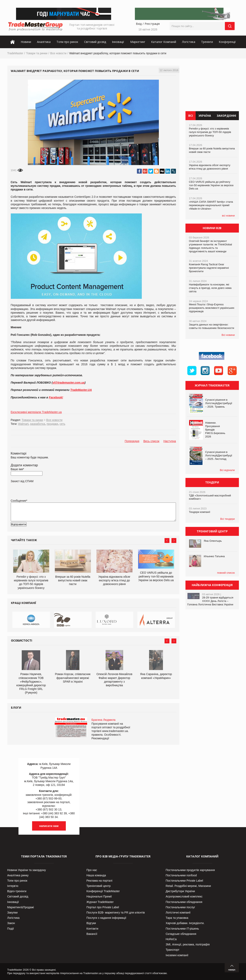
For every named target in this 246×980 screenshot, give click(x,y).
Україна (205, 116)
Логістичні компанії (178, 913)
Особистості (22, 640)
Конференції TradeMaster (103, 891)
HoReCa (171, 939)
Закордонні (226, 116)
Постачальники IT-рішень (182, 929)
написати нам (49, 826)
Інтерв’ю (13, 886)
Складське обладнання (181, 934)
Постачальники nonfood (181, 875)
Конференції (227, 42)
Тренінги (207, 42)
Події (11, 929)
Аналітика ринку (18, 875)
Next (174, 541)
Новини (26, 42)
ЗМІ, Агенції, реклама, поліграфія (188, 944)
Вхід (139, 24)
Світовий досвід (95, 42)
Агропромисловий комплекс (184, 896)
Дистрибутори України (180, 891)
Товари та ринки (37, 53)
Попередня (132, 441)
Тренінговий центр (99, 886)
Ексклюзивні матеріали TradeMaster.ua (36, 412)
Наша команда (96, 875)
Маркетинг (138, 42)
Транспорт (173, 950)
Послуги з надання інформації (106, 918)
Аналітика (44, 42)
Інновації (118, 42)
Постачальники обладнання (184, 902)
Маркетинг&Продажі (21, 907)
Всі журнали (227, 470)
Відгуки (91, 923)
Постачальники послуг (180, 907)
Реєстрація (152, 24)
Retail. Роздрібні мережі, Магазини (188, 886)
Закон (11, 923)
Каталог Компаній (164, 42)
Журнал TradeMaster (100, 902)
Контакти (92, 929)
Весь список (151, 441)
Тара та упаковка (177, 918)
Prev (167, 541)
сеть (62, 424)
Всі (191, 116)
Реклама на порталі (100, 881)
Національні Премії (99, 896)
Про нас (92, 870)
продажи (52, 424)
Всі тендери (227, 519)
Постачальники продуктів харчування (190, 870)
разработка (38, 424)
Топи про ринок (67, 42)
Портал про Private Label (103, 907)
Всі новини (228, 335)
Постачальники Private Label (184, 881)
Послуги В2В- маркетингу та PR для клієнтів (116, 913)
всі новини (228, 216)
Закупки (12, 913)
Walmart (23, 424)
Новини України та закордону (27, 870)
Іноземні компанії (177, 955)
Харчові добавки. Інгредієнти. (185, 923)
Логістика (189, 42)
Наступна (170, 441)
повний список (226, 573)
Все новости (58, 53)
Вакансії (92, 934)
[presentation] (42, 531)
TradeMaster (15, 53)
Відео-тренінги (17, 891)
